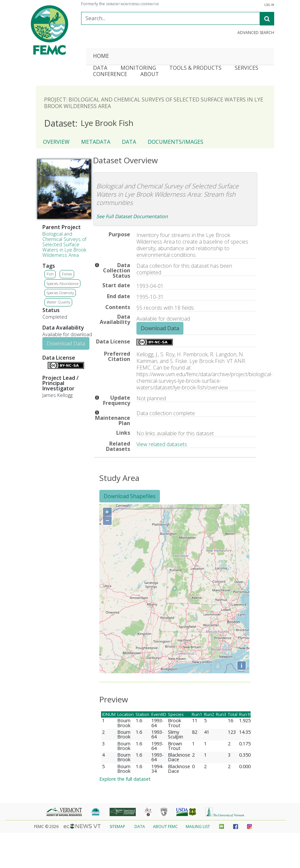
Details (45, 365)
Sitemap (117, 827)
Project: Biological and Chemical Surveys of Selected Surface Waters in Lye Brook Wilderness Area (154, 103)
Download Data (66, 343)
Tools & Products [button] (195, 68)
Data (129, 142)
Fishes (67, 274)
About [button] (150, 75)
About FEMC (165, 827)
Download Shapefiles (130, 496)
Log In (269, 5)
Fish (50, 274)
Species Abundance (63, 283)
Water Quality (58, 302)
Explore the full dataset (125, 779)
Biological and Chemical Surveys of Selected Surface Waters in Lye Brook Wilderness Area (64, 244)
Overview (56, 142)
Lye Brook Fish (89, 123)
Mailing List (198, 827)
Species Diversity (60, 293)
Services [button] (247, 68)
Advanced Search (256, 33)
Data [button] (100, 68)
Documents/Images (175, 142)
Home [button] (101, 56)
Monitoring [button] (138, 68)
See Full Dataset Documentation (132, 216)
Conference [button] (110, 75)
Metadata (96, 142)
